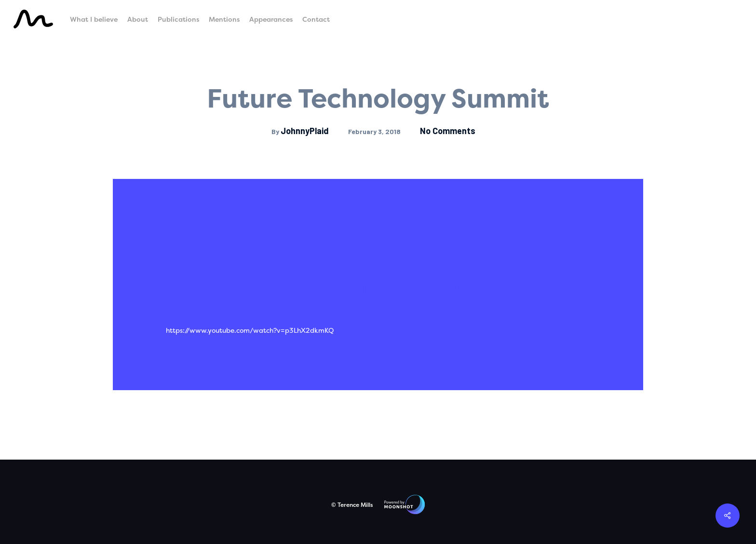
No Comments (448, 131)
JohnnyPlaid (305, 131)
